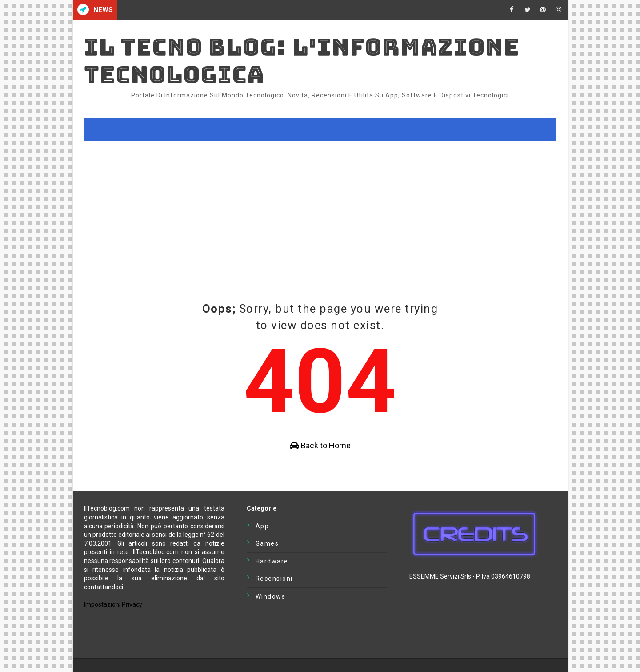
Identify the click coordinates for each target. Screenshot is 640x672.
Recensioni (274, 579)
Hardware (272, 561)
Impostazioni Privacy (113, 604)
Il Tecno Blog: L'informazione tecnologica (302, 61)
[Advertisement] (320, 207)
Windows (271, 596)
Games (267, 543)
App (262, 526)
